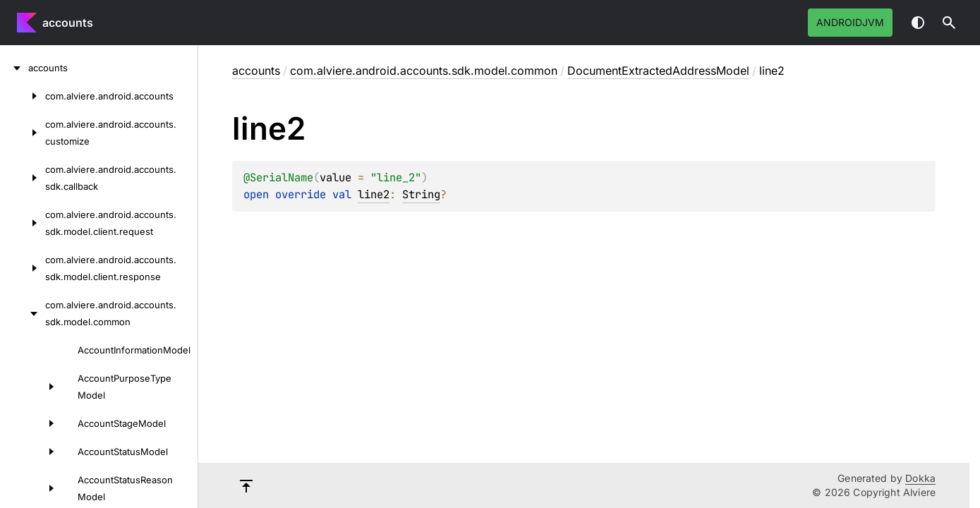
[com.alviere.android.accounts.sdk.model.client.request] (23, 223)
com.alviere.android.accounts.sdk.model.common (424, 71)
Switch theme (918, 23)
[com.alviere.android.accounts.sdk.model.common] (23, 313)
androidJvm (850, 22)
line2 (374, 194)
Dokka (920, 478)
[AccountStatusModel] (31, 452)
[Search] (949, 23)
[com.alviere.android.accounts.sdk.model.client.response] (23, 268)
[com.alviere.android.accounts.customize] (23, 133)
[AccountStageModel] (31, 423)
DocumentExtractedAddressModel (658, 71)
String (421, 194)
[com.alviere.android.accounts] (23, 96)
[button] (949, 23)
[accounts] (14, 68)
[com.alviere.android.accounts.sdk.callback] (23, 178)
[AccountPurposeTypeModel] (31, 387)
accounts (68, 23)
